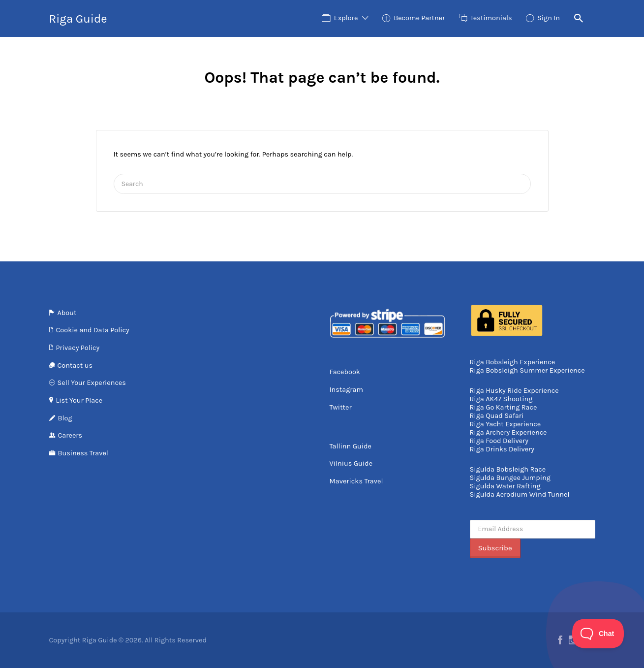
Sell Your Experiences (92, 383)
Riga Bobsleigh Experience (513, 362)
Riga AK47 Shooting (501, 399)
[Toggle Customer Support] (598, 634)
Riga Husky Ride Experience (514, 391)
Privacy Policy (78, 348)
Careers (70, 435)
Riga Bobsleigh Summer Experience (527, 370)
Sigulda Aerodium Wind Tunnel (520, 494)
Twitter (341, 407)
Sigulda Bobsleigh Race (508, 469)
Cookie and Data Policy (93, 330)
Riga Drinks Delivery (502, 449)
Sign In (549, 18)
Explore (346, 18)
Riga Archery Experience (508, 432)
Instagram (347, 390)
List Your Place (79, 400)
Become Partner (419, 18)
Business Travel (83, 453)
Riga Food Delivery (499, 441)
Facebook (345, 372)
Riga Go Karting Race (504, 407)
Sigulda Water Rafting (505, 486)
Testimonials (491, 18)
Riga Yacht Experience (506, 424)
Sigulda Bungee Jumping (510, 478)
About (67, 313)
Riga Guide (78, 19)
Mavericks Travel (356, 481)
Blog (65, 418)
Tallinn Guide (351, 446)
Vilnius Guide (351, 463)
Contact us (75, 366)
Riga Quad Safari (497, 416)
